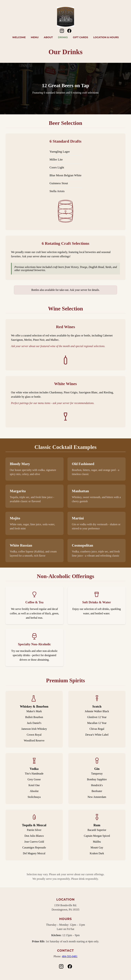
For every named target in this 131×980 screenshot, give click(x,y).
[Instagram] (62, 32)
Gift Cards (80, 37)
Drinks (63, 37)
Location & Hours (106, 37)
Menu (35, 37)
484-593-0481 (70, 956)
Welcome (19, 37)
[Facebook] (69, 32)
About (48, 37)
